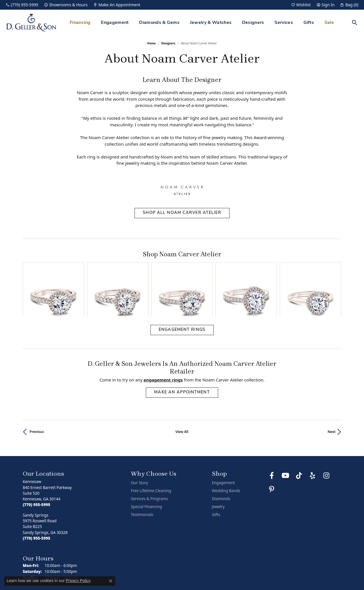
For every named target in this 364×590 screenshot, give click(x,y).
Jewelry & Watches (211, 23)
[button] (301, 5)
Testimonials (142, 478)
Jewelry (218, 470)
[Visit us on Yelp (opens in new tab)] (313, 439)
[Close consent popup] (111, 581)
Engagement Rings (182, 293)
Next (332, 395)
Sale (329, 23)
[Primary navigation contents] (202, 23)
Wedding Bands (226, 454)
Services (284, 23)
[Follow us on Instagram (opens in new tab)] (326, 439)
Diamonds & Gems (159, 23)
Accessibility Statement (318, 570)
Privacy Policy (243, 570)
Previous (37, 395)
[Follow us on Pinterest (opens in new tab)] (272, 453)
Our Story (139, 446)
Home (152, 43)
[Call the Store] (37, 468)
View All (182, 395)
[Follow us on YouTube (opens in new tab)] (285, 439)
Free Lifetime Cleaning (151, 454)
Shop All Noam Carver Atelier (182, 213)
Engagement (115, 23)
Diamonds (221, 462)
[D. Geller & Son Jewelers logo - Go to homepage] (31, 23)
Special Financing (146, 470)
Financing (80, 23)
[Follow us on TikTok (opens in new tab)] (299, 439)
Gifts (309, 23)
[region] (182, 271)
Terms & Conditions (276, 570)
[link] (22, 5)
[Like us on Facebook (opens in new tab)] (272, 439)
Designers (253, 23)
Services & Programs (149, 462)
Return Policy (214, 570)
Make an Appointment (182, 356)
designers (168, 43)
